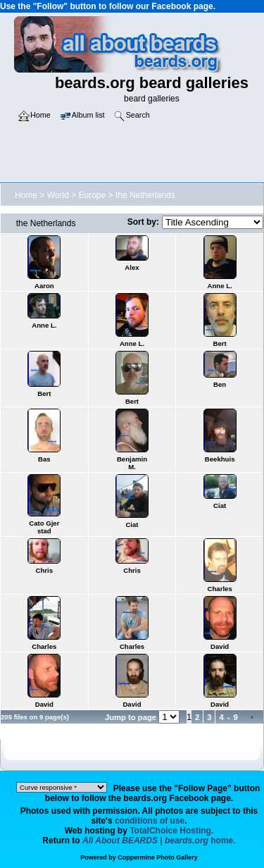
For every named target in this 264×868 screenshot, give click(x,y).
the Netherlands (145, 195)
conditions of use (150, 821)
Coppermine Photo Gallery (158, 857)
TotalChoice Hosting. (171, 831)
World (58, 195)
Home (26, 195)
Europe (93, 195)
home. (159, 841)
